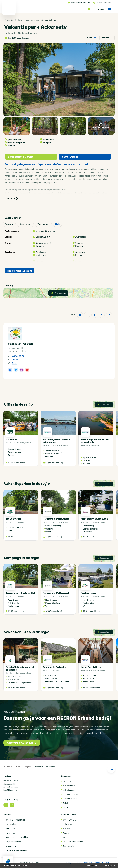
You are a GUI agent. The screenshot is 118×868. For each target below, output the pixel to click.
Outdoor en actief (70, 799)
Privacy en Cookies (73, 863)
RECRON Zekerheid (102, 3)
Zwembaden (11, 824)
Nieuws (66, 833)
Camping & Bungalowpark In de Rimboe (20, 669)
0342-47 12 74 (18, 356)
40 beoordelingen (93, 537)
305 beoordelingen (55, 463)
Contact (66, 837)
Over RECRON (70, 820)
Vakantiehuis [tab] (43, 224)
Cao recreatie (69, 846)
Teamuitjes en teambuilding (17, 837)
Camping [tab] (9, 224)
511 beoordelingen (18, 688)
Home (20, 20)
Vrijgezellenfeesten (13, 842)
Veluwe (28, 443)
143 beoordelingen (18, 463)
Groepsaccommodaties (15, 820)
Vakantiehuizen (70, 786)
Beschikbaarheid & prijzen (31, 157)
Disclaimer (87, 863)
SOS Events (11, 440)
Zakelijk (66, 803)
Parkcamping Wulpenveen (94, 519)
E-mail (14, 363)
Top (111, 769)
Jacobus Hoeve (88, 593)
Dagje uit (105, 9)
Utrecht (56, 670)
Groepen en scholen (72, 794)
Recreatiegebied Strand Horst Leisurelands (96, 441)
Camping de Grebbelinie (55, 667)
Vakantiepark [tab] (25, 224)
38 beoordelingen (18, 537)
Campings (67, 781)
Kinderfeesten (11, 846)
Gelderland (20, 443)
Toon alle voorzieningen (19, 271)
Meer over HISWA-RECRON (22, 743)
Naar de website (85, 157)
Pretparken (10, 829)
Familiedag (10, 833)
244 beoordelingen (93, 611)
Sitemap (106, 863)
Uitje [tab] (58, 224)
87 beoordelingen (55, 537)
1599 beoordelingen (20, 38)
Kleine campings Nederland (17, 850)
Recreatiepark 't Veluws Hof (20, 593)
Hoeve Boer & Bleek (91, 667)
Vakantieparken (70, 790)
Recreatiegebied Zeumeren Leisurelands (57, 441)
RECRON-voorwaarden (73, 842)
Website (15, 360)
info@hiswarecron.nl (12, 790)
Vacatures (67, 829)
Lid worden (68, 824)
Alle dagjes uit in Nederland (46, 20)
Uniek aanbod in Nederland (79, 3)
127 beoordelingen (93, 688)
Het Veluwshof (13, 519)
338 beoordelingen (55, 688)
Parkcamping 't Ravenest (56, 519)
